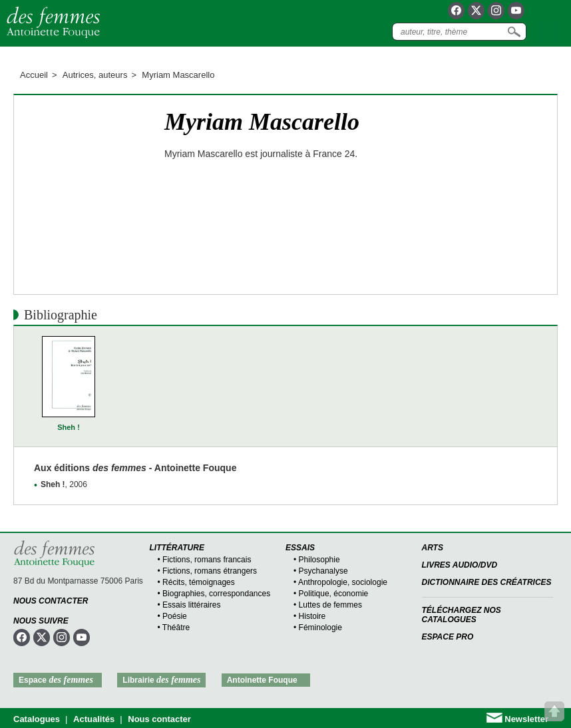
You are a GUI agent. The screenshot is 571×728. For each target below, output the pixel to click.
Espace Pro (448, 637)
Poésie (175, 616)
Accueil (34, 75)
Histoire (312, 616)
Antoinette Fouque (262, 680)
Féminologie (320, 628)
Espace (56, 680)
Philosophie (319, 560)
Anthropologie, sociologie (343, 582)
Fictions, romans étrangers (210, 571)
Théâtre (176, 628)
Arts (433, 548)
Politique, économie (334, 594)
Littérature (177, 548)
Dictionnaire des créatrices (487, 582)
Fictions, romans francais (207, 560)
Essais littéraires (191, 605)
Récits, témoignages (199, 582)
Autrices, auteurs (95, 75)
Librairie (161, 680)
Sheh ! (69, 427)
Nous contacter (51, 601)
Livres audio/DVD (460, 565)
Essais (300, 548)
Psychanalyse (323, 571)
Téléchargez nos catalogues (462, 615)
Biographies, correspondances (216, 594)
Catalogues (37, 719)
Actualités (94, 719)
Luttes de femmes (330, 605)
